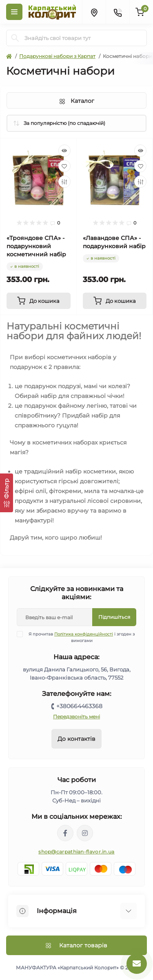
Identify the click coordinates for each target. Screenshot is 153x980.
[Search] (15, 38)
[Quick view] (64, 151)
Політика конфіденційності (84, 634)
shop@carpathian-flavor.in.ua (76, 852)
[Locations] (94, 12)
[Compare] (64, 182)
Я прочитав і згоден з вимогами (81, 637)
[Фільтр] (7, 493)
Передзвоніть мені (76, 717)
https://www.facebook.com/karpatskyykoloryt (65, 833)
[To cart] (39, 301)
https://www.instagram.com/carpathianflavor (85, 833)
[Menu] (14, 12)
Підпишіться (114, 617)
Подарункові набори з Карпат (57, 56)
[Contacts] (118, 12)
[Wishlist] (64, 166)
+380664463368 (79, 706)
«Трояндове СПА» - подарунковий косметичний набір (36, 246)
